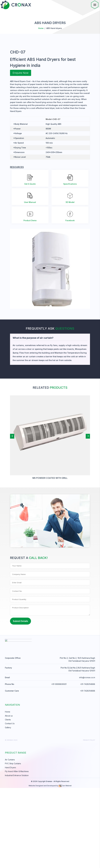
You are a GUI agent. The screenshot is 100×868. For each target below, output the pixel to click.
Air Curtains (10, 840)
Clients (8, 800)
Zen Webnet (65, 866)
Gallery (8, 808)
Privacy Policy (89, 820)
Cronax (49, 861)
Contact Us (10, 804)
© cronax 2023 (11, 820)
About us (9, 796)
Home (41, 28)
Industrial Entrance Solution (17, 855)
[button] (12, 515)
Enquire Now (21, 152)
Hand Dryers (10, 848)
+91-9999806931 (59, 764)
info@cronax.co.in (87, 757)
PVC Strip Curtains (13, 844)
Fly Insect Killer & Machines (17, 852)
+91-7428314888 (88, 764)
